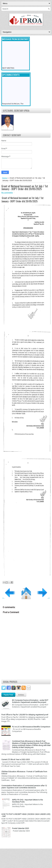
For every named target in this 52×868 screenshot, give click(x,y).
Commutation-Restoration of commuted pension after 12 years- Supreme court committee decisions (24, 787)
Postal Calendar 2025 (20, 828)
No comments (7, 193)
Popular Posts (8, 695)
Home (5, 178)
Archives (21, 695)
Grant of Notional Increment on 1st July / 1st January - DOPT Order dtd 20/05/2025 (25, 187)
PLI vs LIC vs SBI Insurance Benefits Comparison (31, 727)
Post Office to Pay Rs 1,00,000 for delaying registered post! (25, 715)
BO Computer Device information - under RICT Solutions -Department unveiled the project (30, 701)
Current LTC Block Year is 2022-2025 (16, 759)
